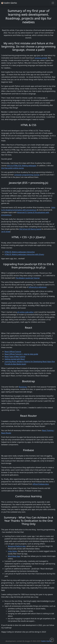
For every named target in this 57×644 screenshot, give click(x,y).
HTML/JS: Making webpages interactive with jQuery (24, 254)
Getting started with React (15, 359)
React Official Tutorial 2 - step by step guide (21, 354)
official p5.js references (38, 287)
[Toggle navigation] (53, 3)
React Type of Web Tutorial (15, 357)
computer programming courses (27, 175)
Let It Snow (6, 232)
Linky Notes (12, 551)
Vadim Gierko (46, 641)
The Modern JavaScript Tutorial (28, 278)
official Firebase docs (41, 484)
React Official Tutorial (13, 352)
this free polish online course (12, 168)
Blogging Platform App (17, 546)
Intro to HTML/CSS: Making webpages (22, 166)
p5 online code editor (26, 312)
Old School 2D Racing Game (30, 229)
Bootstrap (23, 387)
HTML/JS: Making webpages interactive (20, 252)
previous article (41, 58)
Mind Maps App (14, 556)
